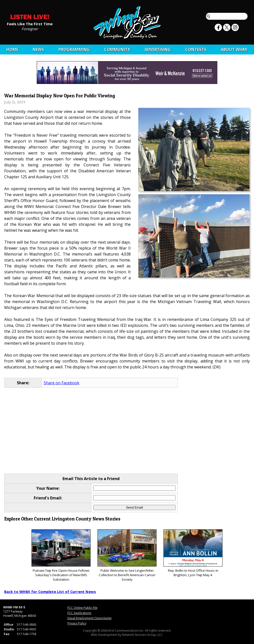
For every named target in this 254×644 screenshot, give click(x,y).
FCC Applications (79, 613)
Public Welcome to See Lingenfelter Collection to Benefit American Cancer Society (127, 555)
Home (12, 50)
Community (117, 50)
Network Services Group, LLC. (143, 635)
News (38, 50)
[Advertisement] (127, 431)
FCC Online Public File (82, 608)
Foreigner (30, 28)
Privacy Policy (77, 623)
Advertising (158, 50)
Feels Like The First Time (30, 24)
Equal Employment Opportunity (90, 618)
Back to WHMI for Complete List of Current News (50, 592)
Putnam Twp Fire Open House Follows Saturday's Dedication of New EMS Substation (61, 555)
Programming (74, 50)
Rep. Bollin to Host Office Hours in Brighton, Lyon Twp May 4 (193, 553)
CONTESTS (196, 50)
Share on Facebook (62, 383)
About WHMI (234, 50)
